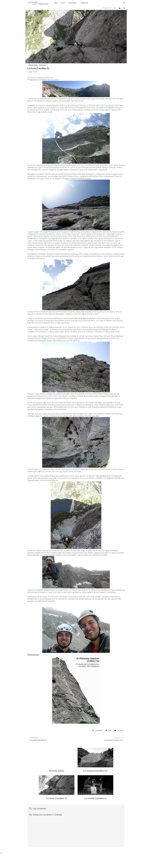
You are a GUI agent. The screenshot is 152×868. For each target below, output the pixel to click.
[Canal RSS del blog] (124, 8)
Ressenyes (73, 3)
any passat (109, 105)
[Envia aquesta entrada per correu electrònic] (119, 730)
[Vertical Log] (120, 8)
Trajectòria (84, 3)
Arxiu (63, 3)
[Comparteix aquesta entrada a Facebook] (97, 730)
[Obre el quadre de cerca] (124, 3)
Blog (56, 3)
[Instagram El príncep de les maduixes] (115, 8)
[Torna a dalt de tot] (1, 853)
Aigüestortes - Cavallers (37, 65)
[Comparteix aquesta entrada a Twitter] (108, 730)
